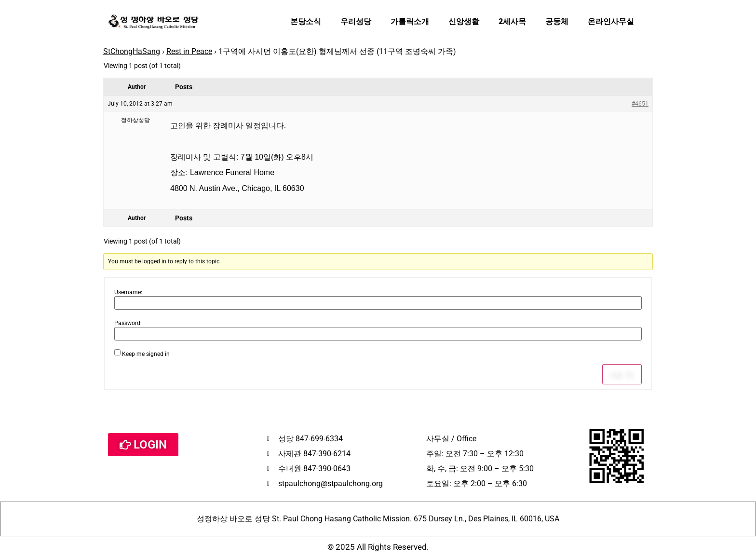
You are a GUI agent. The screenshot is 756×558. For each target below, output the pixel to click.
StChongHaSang (132, 51)
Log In (622, 374)
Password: (128, 323)
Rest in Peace (189, 51)
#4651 (640, 104)
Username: (128, 292)
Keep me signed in (146, 354)
